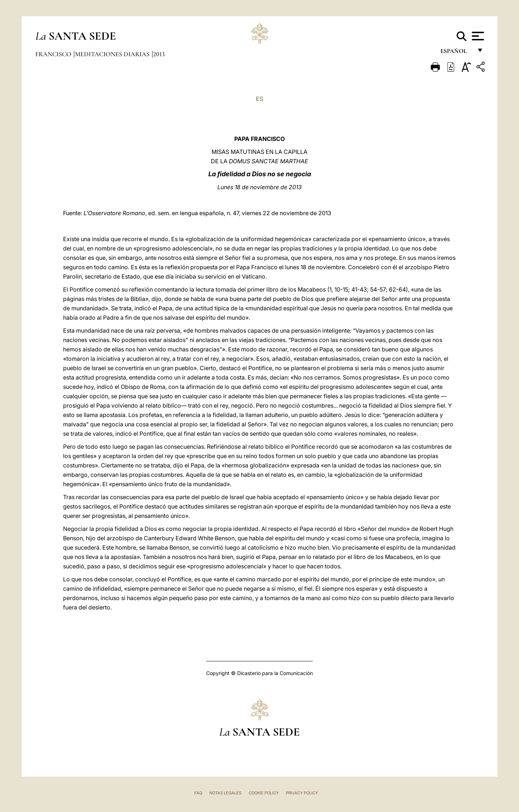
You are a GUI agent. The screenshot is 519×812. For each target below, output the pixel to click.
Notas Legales (225, 793)
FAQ (198, 793)
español (456, 53)
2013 (159, 54)
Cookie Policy (264, 793)
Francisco (54, 54)
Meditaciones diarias (113, 54)
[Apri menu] (477, 36)
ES (259, 99)
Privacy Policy (302, 793)
